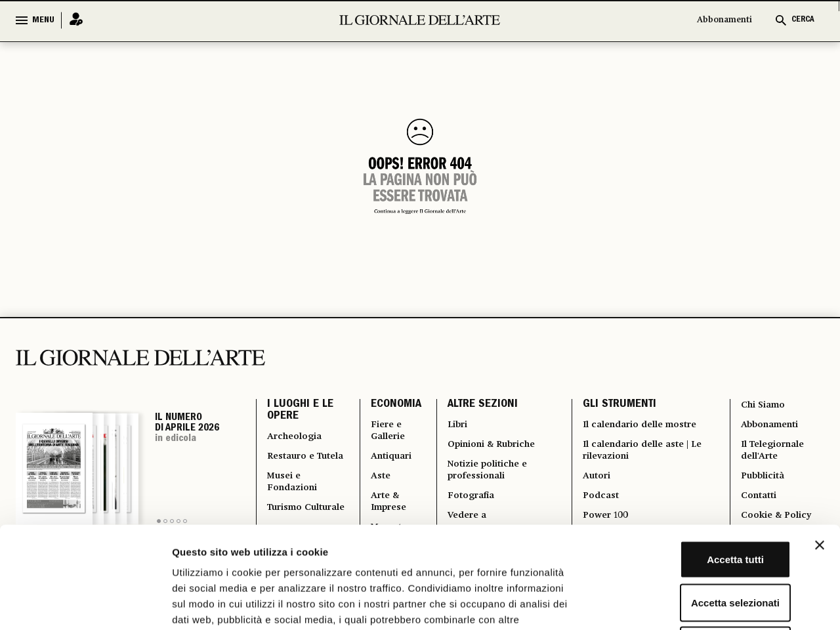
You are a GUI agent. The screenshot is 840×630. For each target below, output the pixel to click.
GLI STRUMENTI (618, 406)
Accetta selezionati (697, 501)
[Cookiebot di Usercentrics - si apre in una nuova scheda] (85, 604)
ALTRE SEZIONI (479, 406)
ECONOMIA (392, 406)
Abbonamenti (724, 20)
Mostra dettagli (690, 604)
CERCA (803, 20)
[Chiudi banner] (820, 444)
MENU (43, 20)
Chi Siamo (763, 406)
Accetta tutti (697, 458)
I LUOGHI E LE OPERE (300, 413)
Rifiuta (697, 544)
